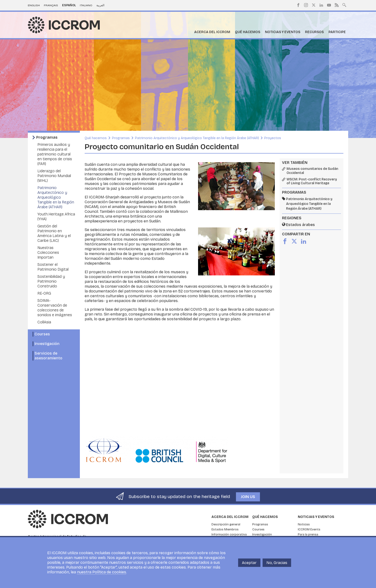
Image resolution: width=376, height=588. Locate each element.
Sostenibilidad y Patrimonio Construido (51, 281)
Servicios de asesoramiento (48, 356)
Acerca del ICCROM (212, 32)
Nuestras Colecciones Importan (48, 252)
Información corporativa (229, 535)
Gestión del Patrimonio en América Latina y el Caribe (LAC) (54, 233)
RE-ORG (44, 293)
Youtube (329, 5)
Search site (344, 5)
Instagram (306, 5)
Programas (47, 137)
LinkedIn (321, 5)
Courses (42, 334)
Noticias (304, 524)
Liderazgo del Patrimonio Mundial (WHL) (54, 176)
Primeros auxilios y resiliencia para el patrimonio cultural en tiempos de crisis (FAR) (55, 154)
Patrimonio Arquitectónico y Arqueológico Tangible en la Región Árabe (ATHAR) (56, 197)
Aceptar (249, 563)
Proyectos (273, 138)
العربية (100, 5)
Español (69, 5)
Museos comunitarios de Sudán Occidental (312, 171)
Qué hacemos (248, 32)
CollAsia (44, 322)
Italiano (86, 5)
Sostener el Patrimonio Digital (53, 267)
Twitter (314, 5)
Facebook (298, 5)
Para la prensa (308, 535)
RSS (337, 5)
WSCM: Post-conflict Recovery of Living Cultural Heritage (312, 181)
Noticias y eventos (283, 32)
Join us (248, 497)
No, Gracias (277, 563)
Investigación (47, 344)
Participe (337, 32)
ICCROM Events (309, 529)
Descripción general (226, 524)
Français (51, 5)
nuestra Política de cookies (102, 572)
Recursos (314, 32)
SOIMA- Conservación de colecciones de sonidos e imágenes (55, 308)
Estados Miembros (225, 529)
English (34, 5)
